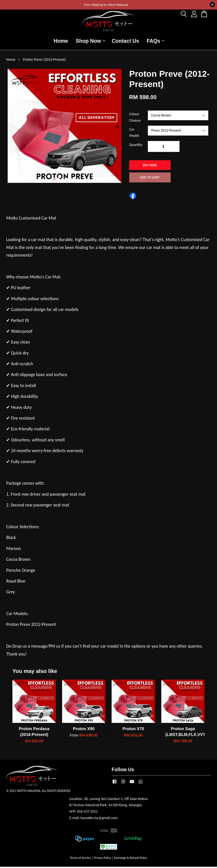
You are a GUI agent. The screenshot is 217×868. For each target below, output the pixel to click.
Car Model (134, 134)
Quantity (136, 146)
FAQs (156, 41)
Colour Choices (135, 118)
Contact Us (125, 41)
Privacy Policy (102, 859)
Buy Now (150, 166)
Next (117, 128)
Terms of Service (81, 859)
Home (61, 41)
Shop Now (90, 41)
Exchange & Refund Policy (131, 859)
